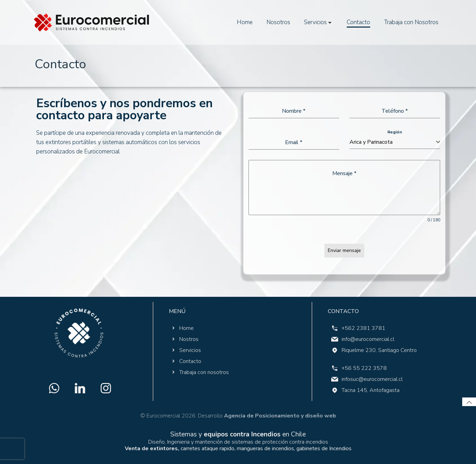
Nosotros (278, 22)
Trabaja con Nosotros (411, 22)
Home (245, 22)
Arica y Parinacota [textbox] (371, 142)
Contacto (358, 22)
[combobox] (395, 142)
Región (395, 132)
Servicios (318, 22)
